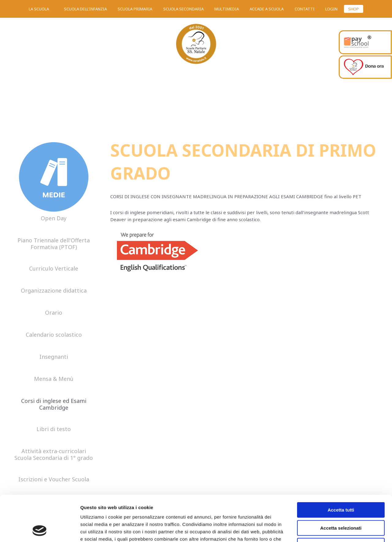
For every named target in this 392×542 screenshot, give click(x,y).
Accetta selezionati (341, 485)
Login (331, 9)
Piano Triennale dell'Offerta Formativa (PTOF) (54, 244)
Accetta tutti (341, 467)
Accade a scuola (267, 9)
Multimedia (227, 9)
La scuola (39, 9)
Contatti (305, 9)
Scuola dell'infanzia (85, 9)
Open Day (54, 218)
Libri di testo (54, 429)
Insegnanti (54, 357)
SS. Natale (196, 46)
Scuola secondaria (183, 9)
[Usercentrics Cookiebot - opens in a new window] (40, 530)
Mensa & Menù (54, 379)
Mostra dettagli (322, 530)
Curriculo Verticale (54, 269)
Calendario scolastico (54, 335)
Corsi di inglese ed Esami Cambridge (54, 404)
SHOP (354, 9)
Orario (54, 313)
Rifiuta (341, 503)
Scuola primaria (135, 9)
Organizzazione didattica (54, 291)
